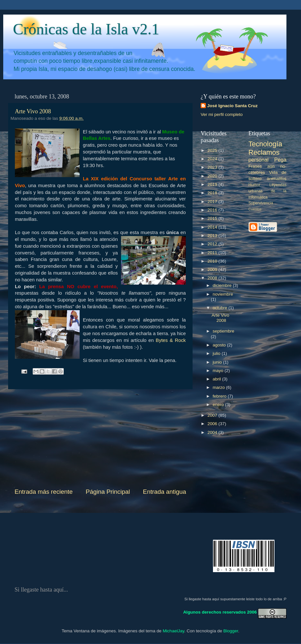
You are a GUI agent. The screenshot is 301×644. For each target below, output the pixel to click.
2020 (213, 176)
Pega (280, 160)
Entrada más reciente (44, 492)
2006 (213, 424)
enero (219, 405)
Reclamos (264, 152)
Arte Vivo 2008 (33, 111)
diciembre (223, 285)
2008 (213, 278)
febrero (220, 396)
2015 (213, 218)
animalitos (277, 179)
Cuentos (255, 209)
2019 (213, 184)
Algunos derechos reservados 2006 (220, 612)
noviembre (223, 294)
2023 (213, 167)
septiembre (223, 331)
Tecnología (265, 144)
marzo (219, 387)
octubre (221, 308)
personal (259, 160)
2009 (213, 270)
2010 (213, 261)
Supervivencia (261, 203)
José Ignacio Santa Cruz (232, 106)
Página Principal (108, 492)
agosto (220, 345)
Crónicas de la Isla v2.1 (86, 29)
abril (217, 379)
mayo (219, 371)
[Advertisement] (100, 438)
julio (217, 353)
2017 (213, 202)
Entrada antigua (165, 492)
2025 (213, 150)
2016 (213, 210)
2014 (213, 227)
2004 (213, 432)
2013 (213, 236)
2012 (213, 244)
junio (218, 362)
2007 (213, 415)
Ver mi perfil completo (222, 114)
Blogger (231, 631)
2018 (213, 193)
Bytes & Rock (171, 340)
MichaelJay (174, 631)
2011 (213, 253)
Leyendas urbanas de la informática (268, 191)
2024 (213, 159)
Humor (254, 185)
